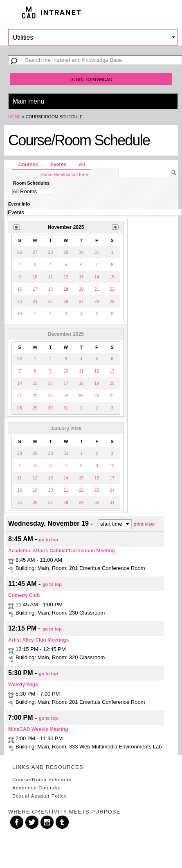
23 (19, 302)
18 (51, 289)
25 (51, 302)
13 (81, 277)
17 (35, 289)
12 (66, 277)
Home (15, 117)
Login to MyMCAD (91, 79)
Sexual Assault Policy (39, 796)
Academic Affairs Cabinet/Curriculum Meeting (62, 551)
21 (97, 289)
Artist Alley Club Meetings (38, 640)
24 (35, 302)
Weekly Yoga (23, 685)
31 (66, 408)
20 (81, 289)
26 (66, 302)
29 (112, 302)
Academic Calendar (37, 788)
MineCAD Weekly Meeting (38, 729)
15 (112, 277)
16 (19, 289)
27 (81, 302)
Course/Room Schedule (42, 779)
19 (97, 383)
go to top (48, 539)
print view (144, 524)
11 (51, 277)
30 (19, 314)
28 (97, 302)
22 (112, 289)
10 (35, 277)
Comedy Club (24, 595)
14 (97, 277)
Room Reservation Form (65, 174)
